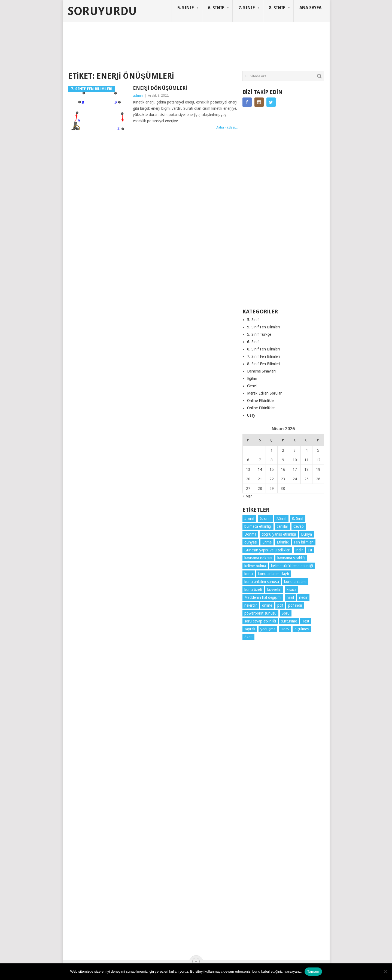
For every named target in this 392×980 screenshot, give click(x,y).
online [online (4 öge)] (267, 605)
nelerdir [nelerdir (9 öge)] (251, 605)
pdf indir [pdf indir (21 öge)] (295, 605)
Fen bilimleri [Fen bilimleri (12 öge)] (304, 542)
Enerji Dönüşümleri (160, 88)
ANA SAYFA (310, 8)
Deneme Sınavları (261, 371)
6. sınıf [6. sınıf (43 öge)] (265, 518)
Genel (252, 386)
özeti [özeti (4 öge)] (248, 637)
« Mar (247, 496)
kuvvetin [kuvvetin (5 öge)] (274, 590)
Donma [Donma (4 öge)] (250, 534)
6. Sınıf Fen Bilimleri (263, 349)
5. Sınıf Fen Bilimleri (263, 327)
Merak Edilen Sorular (264, 393)
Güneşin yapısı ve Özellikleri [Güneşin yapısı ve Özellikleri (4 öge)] (267, 550)
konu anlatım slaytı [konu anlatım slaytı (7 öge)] (274, 574)
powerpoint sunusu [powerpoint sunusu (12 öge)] (260, 613)
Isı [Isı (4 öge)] (310, 550)
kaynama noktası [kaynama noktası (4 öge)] (258, 558)
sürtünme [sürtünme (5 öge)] (289, 621)
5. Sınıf (253, 320)
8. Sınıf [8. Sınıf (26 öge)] (298, 518)
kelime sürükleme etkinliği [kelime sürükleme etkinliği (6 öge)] (292, 566)
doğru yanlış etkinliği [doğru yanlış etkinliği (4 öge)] (279, 534)
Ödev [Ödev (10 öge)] (285, 629)
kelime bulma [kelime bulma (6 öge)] (255, 566)
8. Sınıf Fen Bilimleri (263, 364)
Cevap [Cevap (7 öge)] (299, 526)
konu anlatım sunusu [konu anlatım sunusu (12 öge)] (262, 582)
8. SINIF (277, 8)
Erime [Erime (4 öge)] (267, 542)
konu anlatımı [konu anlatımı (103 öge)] (295, 582)
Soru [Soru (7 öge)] (286, 613)
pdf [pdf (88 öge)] (280, 605)
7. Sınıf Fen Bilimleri (263, 356)
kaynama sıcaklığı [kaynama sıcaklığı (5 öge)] (291, 558)
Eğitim (252, 378)
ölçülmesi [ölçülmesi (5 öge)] (302, 629)
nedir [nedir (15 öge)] (303, 597)
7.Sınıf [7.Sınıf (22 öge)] (281, 518)
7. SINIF (247, 8)
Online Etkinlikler (261, 401)
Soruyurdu (102, 11)
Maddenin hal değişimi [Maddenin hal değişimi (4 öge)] (263, 597)
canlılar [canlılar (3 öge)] (282, 526)
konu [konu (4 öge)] (249, 574)
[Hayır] (385, 972)
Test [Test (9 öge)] (306, 621)
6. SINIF (216, 8)
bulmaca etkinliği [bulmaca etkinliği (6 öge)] (258, 526)
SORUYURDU (298, 43)
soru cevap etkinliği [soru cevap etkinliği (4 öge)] (260, 621)
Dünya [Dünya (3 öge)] (306, 534)
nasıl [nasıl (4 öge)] (290, 597)
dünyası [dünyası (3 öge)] (251, 542)
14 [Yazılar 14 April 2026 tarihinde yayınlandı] (260, 469)
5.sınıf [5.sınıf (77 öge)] (249, 518)
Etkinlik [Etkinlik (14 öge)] (283, 542)
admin (138, 95)
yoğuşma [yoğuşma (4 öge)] (268, 629)
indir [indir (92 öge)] (299, 550)
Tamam (313, 971)
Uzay (251, 415)
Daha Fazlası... (227, 127)
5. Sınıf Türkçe (259, 334)
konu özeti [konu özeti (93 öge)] (253, 590)
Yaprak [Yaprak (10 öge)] (250, 629)
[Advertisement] (167, 50)
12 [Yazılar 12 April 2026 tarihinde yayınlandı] (318, 460)
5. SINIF (186, 8)
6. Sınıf (253, 342)
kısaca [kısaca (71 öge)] (291, 590)
